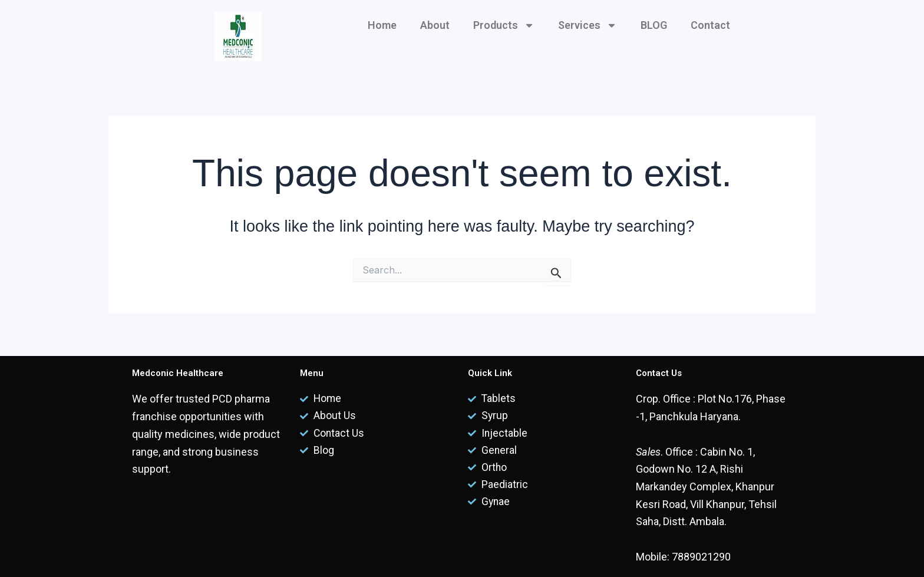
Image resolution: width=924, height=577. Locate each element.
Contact (710, 25)
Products (504, 25)
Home (382, 25)
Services (588, 25)
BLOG (654, 25)
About (435, 25)
